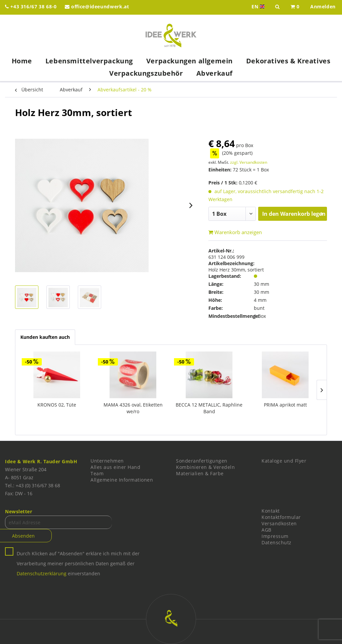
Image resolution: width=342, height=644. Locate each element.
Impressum (275, 536)
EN (259, 7)
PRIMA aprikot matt (285, 405)
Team (97, 473)
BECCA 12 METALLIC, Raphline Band (209, 408)
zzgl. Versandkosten (249, 162)
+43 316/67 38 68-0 (31, 7)
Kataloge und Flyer (284, 461)
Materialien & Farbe (200, 473)
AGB (267, 530)
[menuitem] (295, 7)
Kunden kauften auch (45, 337)
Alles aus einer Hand (115, 467)
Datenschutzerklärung (42, 573)
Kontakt (271, 511)
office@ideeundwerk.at (97, 7)
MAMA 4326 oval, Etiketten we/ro (133, 408)
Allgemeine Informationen (122, 480)
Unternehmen (107, 461)
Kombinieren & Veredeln (205, 467)
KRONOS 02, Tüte (57, 405)
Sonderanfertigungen (202, 461)
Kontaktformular (281, 517)
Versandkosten (279, 523)
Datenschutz (277, 542)
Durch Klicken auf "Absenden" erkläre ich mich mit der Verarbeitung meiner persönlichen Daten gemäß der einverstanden (78, 563)
